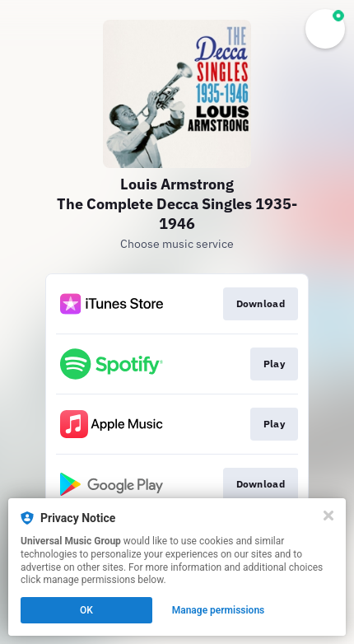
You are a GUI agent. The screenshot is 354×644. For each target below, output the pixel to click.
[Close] (328, 516)
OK (86, 610)
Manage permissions (219, 610)
